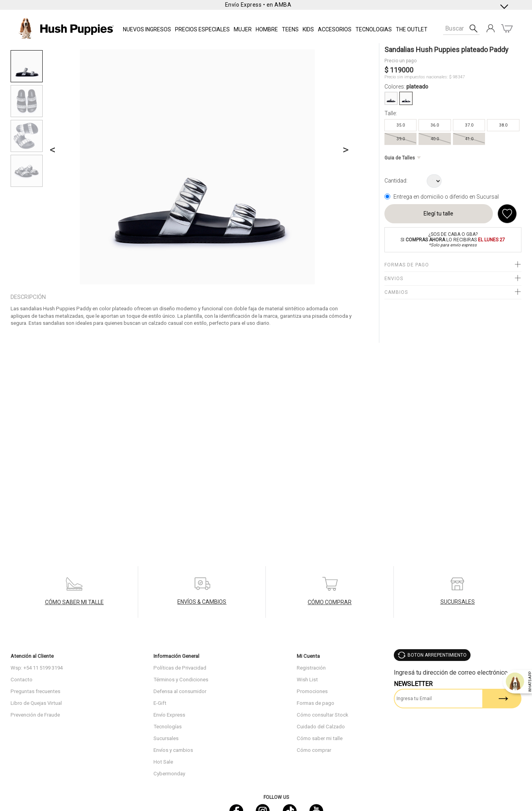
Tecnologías (168, 727)
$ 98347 (457, 77)
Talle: (391, 113)
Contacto (22, 680)
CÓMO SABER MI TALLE (74, 602)
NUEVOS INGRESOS (147, 29)
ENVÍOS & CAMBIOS (202, 602)
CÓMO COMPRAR (330, 602)
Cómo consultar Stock (323, 715)
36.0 (435, 125)
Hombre (267, 29)
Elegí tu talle (438, 214)
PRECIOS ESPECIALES (202, 29)
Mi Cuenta (308, 656)
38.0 (503, 125)
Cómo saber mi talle (320, 738)
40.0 (435, 139)
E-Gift (160, 703)
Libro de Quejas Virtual (36, 703)
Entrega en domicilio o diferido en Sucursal (446, 197)
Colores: (406, 87)
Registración (311, 668)
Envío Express (169, 715)
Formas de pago (316, 703)
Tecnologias (374, 29)
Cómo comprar (314, 750)
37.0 (469, 125)
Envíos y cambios (173, 750)
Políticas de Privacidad (180, 668)
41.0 (469, 139)
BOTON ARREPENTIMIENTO (437, 655)
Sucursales (166, 738)
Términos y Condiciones (181, 680)
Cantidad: (396, 181)
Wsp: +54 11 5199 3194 (37, 668)
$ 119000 (399, 70)
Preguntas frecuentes (35, 691)
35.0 (401, 125)
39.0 (401, 139)
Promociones (312, 691)
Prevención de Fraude (35, 715)
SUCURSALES (458, 602)
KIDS (308, 29)
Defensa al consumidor (180, 691)
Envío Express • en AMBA (258, 5)
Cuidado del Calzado (321, 727)
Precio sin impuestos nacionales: (416, 77)
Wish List (307, 680)
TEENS (290, 29)
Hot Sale (163, 762)
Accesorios (335, 29)
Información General (176, 656)
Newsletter (413, 684)
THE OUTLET (412, 29)
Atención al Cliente (32, 656)
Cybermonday (169, 774)
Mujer (243, 29)
